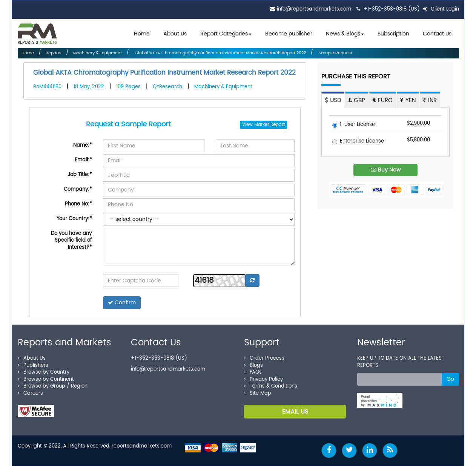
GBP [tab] (357, 100)
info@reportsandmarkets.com (314, 9)
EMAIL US (295, 412)
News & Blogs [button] (345, 34)
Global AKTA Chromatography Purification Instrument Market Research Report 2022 (220, 53)
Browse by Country (44, 372)
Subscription (393, 34)
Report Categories (224, 34)
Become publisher (289, 34)
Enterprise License (358, 142)
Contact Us (437, 34)
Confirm (122, 303)
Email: (83, 160)
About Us (175, 34)
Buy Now (386, 170)
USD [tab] (333, 100)
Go (450, 379)
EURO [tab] (383, 100)
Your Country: (74, 219)
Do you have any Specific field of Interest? (71, 241)
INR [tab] (430, 100)
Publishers (33, 366)
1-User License (354, 125)
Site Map (258, 393)
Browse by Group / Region (53, 386)
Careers (30, 393)
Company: (78, 189)
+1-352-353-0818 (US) (392, 9)
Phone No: (78, 204)
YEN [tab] (408, 100)
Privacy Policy (263, 379)
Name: (82, 145)
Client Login (441, 9)
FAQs (253, 372)
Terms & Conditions (271, 386)
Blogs (253, 366)
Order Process (264, 358)
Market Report (269, 125)
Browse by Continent (46, 379)
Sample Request (335, 53)
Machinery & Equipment (98, 53)
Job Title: (80, 175)
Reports (54, 53)
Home (142, 34)
